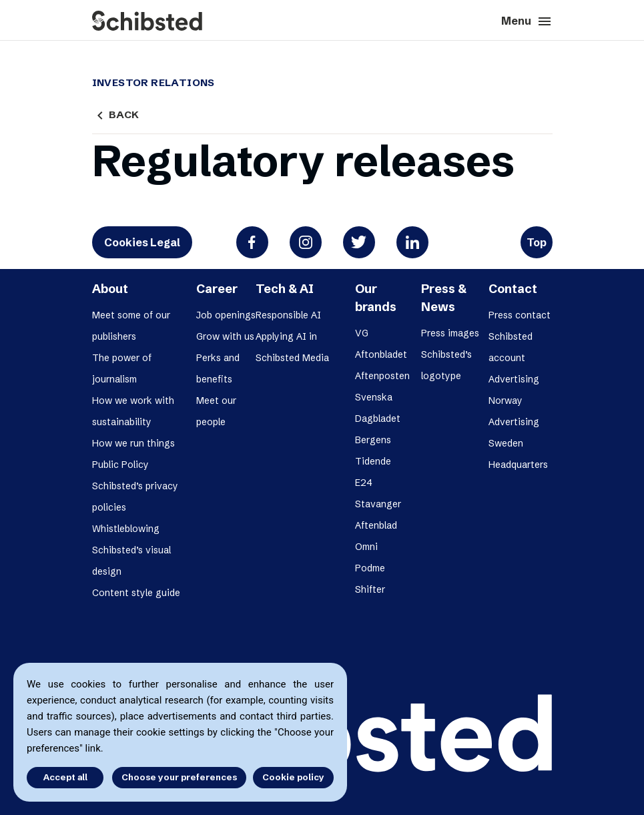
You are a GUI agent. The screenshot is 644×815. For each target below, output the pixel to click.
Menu (527, 21)
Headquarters (518, 465)
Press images (450, 333)
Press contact (520, 315)
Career (217, 289)
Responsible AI (288, 315)
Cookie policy (293, 777)
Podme (370, 568)
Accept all (65, 777)
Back (115, 115)
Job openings (226, 315)
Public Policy (120, 465)
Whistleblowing (126, 529)
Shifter (370, 589)
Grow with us (225, 336)
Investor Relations (153, 83)
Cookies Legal (142, 242)
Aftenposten (382, 376)
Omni (366, 547)
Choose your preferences (179, 777)
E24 (364, 483)
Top (537, 242)
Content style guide (136, 593)
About (110, 289)
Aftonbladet (381, 354)
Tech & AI (285, 289)
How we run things (133, 443)
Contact (513, 289)
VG (362, 333)
